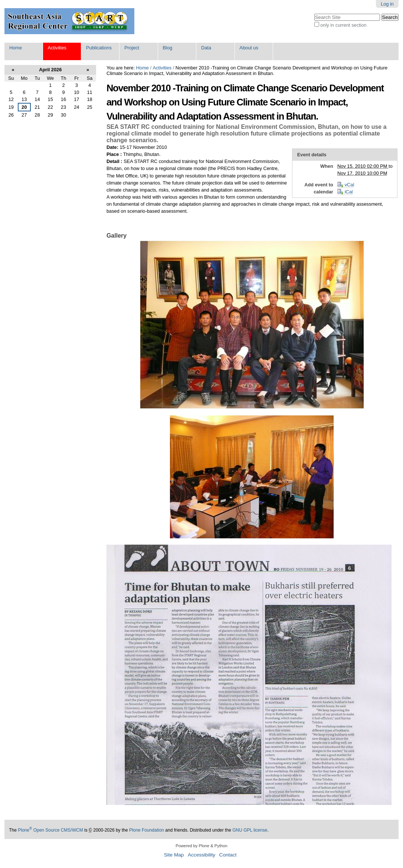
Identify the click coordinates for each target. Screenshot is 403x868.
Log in (387, 4)
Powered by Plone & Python (201, 846)
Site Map (174, 855)
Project (132, 48)
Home (16, 48)
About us (249, 48)
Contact (228, 855)
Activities (57, 48)
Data (206, 48)
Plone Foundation (147, 830)
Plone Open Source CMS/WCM (50, 830)
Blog (168, 48)
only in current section (343, 25)
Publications (99, 48)
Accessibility (201, 855)
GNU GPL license (250, 830)
